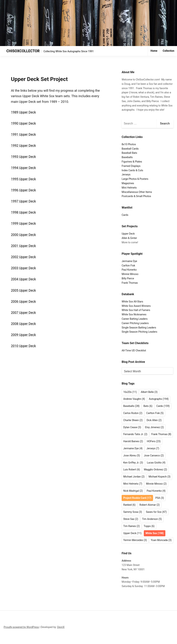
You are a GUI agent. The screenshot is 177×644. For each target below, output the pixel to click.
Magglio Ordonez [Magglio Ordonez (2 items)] (155, 469)
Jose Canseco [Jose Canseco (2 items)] (154, 455)
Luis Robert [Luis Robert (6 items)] (132, 469)
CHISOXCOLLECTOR (23, 51)
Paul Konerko (129, 270)
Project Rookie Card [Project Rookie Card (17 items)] (137, 498)
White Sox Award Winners (136, 306)
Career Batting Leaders (135, 319)
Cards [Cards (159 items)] (163, 406)
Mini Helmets (129, 188)
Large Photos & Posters (135, 179)
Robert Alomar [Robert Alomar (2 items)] (150, 505)
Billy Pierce (128, 278)
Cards (125, 215)
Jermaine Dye (129, 261)
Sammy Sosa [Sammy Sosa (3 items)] (133, 512)
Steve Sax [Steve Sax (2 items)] (131, 519)
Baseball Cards (130, 149)
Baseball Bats (129, 153)
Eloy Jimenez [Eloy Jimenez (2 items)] (154, 427)
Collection (168, 51)
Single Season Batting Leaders (139, 328)
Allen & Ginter (129, 238)
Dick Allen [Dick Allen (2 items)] (154, 420)
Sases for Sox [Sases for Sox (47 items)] (156, 512)
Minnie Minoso (130, 274)
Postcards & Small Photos (136, 196)
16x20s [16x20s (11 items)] (130, 392)
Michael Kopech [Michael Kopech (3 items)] (160, 477)
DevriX (61, 627)
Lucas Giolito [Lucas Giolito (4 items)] (156, 463)
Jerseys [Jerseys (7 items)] (153, 448)
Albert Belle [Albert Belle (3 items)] (149, 392)
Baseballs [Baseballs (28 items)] (131, 406)
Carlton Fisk (128, 265)
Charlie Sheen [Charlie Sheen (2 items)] (133, 420)
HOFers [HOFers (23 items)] (154, 441)
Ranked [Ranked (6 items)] (129, 505)
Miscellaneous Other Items (137, 192)
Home (154, 51)
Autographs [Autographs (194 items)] (159, 399)
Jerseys (126, 175)
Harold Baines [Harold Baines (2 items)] (133, 441)
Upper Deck (128, 234)
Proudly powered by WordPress (21, 627)
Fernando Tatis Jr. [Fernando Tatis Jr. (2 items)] (135, 434)
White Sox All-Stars (132, 302)
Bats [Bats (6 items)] (148, 406)
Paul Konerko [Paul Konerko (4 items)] (156, 491)
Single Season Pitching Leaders (139, 332)
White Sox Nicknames (134, 314)
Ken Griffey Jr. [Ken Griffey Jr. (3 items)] (133, 463)
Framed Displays (131, 166)
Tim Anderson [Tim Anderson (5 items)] (152, 519)
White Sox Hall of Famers (136, 310)
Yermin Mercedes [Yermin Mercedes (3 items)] (135, 540)
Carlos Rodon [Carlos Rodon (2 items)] (133, 413)
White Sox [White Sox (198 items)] (155, 533)
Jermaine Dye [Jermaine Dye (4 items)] (133, 448)
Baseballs (127, 157)
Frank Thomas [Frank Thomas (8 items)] (161, 434)
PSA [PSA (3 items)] (160, 498)
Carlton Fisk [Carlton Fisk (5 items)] (155, 413)
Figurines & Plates (132, 162)
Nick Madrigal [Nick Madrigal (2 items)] (133, 491)
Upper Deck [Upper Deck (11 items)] (132, 533)
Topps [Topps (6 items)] (149, 526)
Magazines (128, 183)
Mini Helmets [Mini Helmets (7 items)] (133, 484)
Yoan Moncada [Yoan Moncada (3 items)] (161, 540)
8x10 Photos (129, 144)
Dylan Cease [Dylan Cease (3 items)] (132, 427)
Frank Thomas (130, 283)
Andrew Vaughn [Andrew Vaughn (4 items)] (134, 399)
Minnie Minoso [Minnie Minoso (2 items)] (156, 484)
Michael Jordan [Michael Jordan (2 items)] (134, 477)
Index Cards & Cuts (132, 170)
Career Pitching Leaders (135, 323)
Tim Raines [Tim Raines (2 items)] (132, 526)
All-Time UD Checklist (134, 350)
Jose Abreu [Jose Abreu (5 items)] (132, 455)
